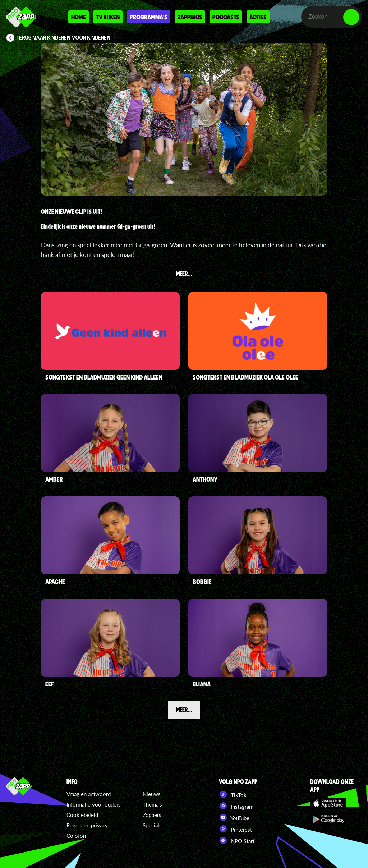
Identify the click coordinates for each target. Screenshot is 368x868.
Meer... (184, 709)
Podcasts (226, 17)
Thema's (152, 804)
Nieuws (152, 794)
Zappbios (190, 17)
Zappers (152, 815)
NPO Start (237, 840)
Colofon (76, 836)
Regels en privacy (87, 825)
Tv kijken (108, 17)
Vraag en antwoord (89, 794)
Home (79, 17)
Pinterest (235, 829)
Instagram (236, 806)
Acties (258, 17)
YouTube (234, 817)
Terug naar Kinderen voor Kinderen (64, 38)
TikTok (233, 794)
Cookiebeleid (82, 815)
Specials (152, 825)
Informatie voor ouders (94, 804)
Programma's (149, 17)
